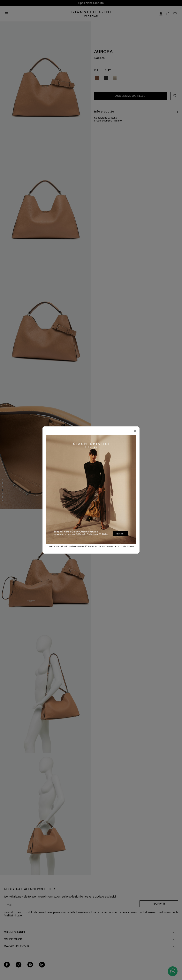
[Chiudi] (135, 431)
